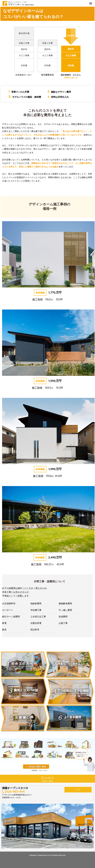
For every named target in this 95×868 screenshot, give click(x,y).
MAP (78, 790)
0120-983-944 (15, 792)
